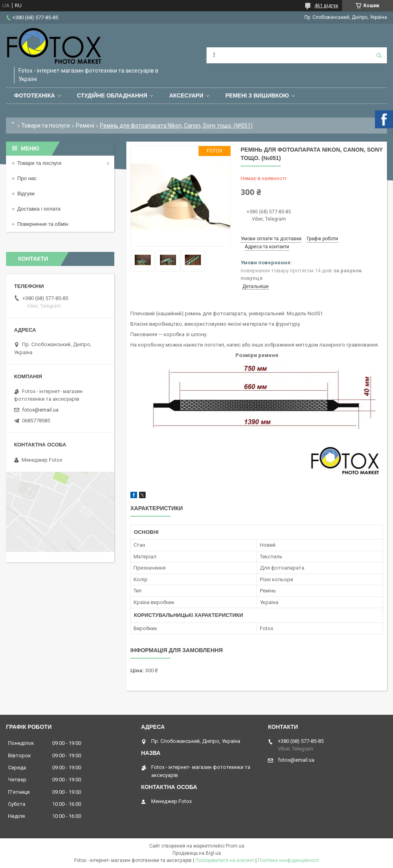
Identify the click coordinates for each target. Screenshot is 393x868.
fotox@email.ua (40, 410)
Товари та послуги (46, 126)
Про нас (27, 178)
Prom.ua (235, 846)
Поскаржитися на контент (225, 860)
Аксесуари (186, 95)
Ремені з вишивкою (257, 95)
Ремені (85, 126)
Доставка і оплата (39, 209)
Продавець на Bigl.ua (197, 853)
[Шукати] (379, 55)
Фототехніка (34, 95)
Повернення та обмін (43, 224)
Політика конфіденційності (289, 860)
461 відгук (326, 6)
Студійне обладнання (112, 95)
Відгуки (26, 194)
